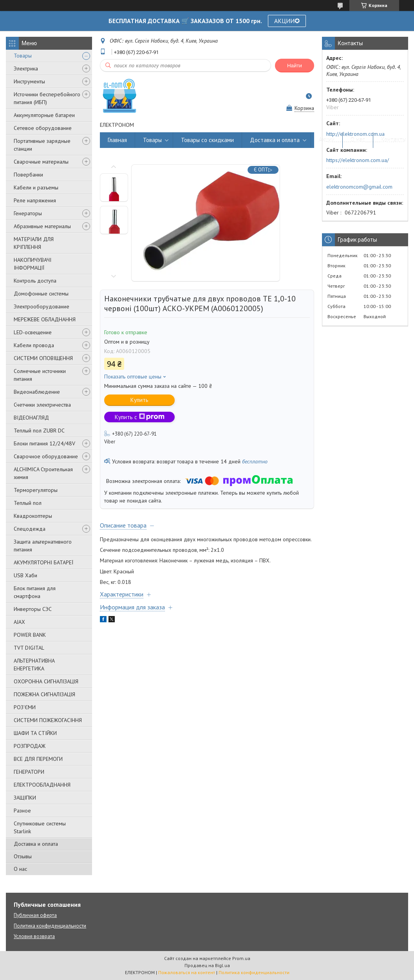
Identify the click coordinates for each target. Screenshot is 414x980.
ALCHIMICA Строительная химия (43, 473)
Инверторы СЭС (33, 609)
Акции (327, 140)
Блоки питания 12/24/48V (44, 443)
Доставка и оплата (36, 844)
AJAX (19, 622)
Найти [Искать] (295, 66)
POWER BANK (30, 635)
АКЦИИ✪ (287, 21)
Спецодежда (30, 529)
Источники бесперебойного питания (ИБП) (47, 98)
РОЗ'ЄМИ (25, 707)
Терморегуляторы (36, 490)
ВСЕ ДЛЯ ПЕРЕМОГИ (38, 759)
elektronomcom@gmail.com (359, 187)
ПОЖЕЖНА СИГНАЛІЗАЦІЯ (44, 694)
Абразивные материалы (42, 226)
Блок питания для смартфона (35, 592)
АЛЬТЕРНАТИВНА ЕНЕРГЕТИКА (34, 665)
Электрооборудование (42, 306)
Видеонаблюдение (37, 392)
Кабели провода (34, 345)
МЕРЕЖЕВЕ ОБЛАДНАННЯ (45, 319)
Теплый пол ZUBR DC (39, 431)
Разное (22, 811)
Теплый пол (28, 503)
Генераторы (28, 213)
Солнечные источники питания (40, 375)
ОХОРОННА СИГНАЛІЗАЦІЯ (46, 681)
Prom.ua (241, 958)
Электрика (26, 68)
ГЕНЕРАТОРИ (29, 772)
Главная (117, 140)
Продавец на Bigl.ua (207, 965)
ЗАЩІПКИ (25, 798)
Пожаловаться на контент (187, 972)
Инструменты (29, 81)
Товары (23, 56)
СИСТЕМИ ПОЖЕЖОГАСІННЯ (48, 720)
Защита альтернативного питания (43, 546)
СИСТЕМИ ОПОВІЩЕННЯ (43, 358)
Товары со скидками (207, 140)
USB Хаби (25, 575)
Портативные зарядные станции (42, 145)
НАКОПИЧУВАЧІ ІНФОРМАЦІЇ (33, 264)
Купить (139, 400)
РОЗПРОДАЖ (30, 746)
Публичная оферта (35, 915)
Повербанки (28, 175)
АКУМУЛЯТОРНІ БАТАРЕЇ (43, 562)
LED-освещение (33, 332)
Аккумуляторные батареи (44, 115)
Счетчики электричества (42, 405)
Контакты (394, 140)
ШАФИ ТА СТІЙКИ (35, 733)
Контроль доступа (35, 281)
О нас (20, 869)
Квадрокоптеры (33, 516)
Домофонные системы (41, 294)
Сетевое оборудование (43, 128)
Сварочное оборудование (46, 456)
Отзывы (23, 856)
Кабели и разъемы (36, 187)
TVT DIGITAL (29, 648)
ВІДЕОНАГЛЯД (31, 418)
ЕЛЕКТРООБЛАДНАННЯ (42, 785)
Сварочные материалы (41, 162)
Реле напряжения (35, 200)
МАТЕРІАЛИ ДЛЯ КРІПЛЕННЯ (34, 243)
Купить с (140, 417)
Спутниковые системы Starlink (40, 827)
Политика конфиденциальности (50, 926)
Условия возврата (34, 936)
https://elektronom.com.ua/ (358, 160)
